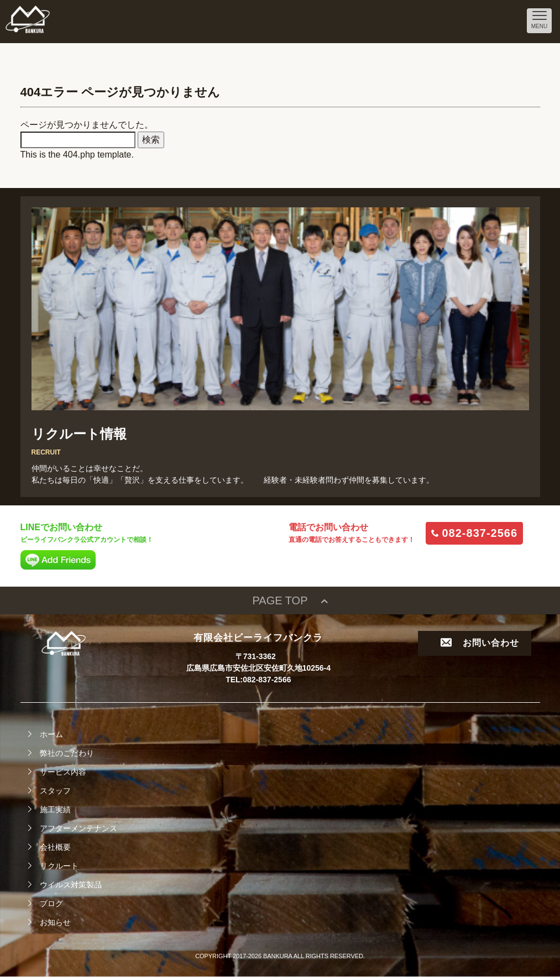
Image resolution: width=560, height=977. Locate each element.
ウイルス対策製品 (71, 885)
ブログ (51, 903)
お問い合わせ (480, 643)
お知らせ (55, 922)
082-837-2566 (480, 533)
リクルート (59, 866)
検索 (151, 140)
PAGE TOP (280, 600)
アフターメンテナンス (78, 828)
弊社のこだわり (67, 753)
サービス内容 (63, 772)
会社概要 (55, 847)
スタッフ (55, 791)
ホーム (51, 734)
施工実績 (55, 809)
